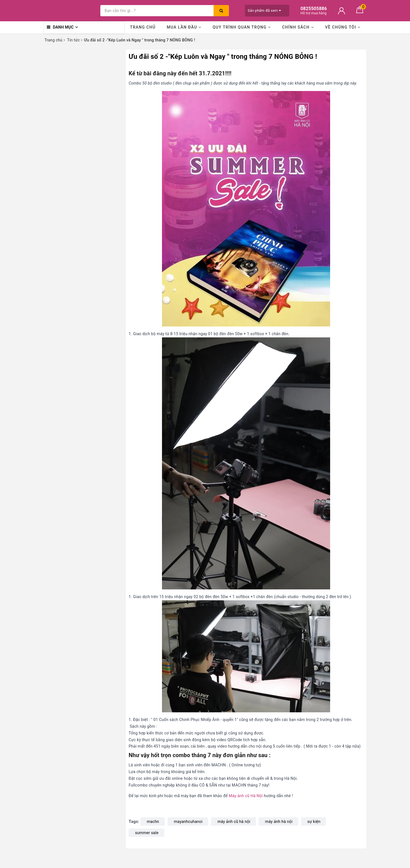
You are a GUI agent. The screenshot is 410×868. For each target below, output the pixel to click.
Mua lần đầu (184, 27)
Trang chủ (143, 27)
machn (153, 822)
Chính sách (298, 27)
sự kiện (314, 822)
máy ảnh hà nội (279, 822)
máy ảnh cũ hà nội (234, 822)
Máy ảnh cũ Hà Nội (246, 796)
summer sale (147, 833)
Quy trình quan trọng (242, 27)
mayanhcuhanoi (188, 822)
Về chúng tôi (343, 27)
